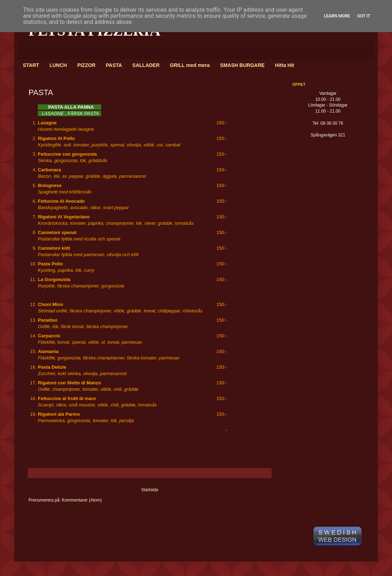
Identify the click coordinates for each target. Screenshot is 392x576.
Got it (364, 16)
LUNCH (58, 65)
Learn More (337, 16)
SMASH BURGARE (242, 65)
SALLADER (146, 65)
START (31, 65)
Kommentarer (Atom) (82, 500)
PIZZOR (86, 65)
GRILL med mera (190, 65)
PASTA (114, 65)
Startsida (149, 490)
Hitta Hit (285, 65)
